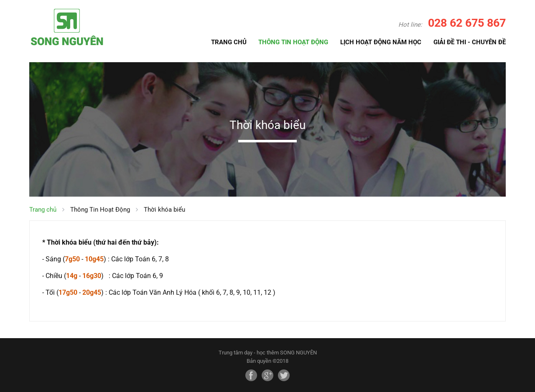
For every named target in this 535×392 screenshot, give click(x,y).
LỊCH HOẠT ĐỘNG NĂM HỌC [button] (381, 42)
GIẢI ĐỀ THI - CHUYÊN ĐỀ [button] (470, 42)
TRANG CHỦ (229, 42)
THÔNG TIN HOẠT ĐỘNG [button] (293, 42)
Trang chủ (43, 210)
